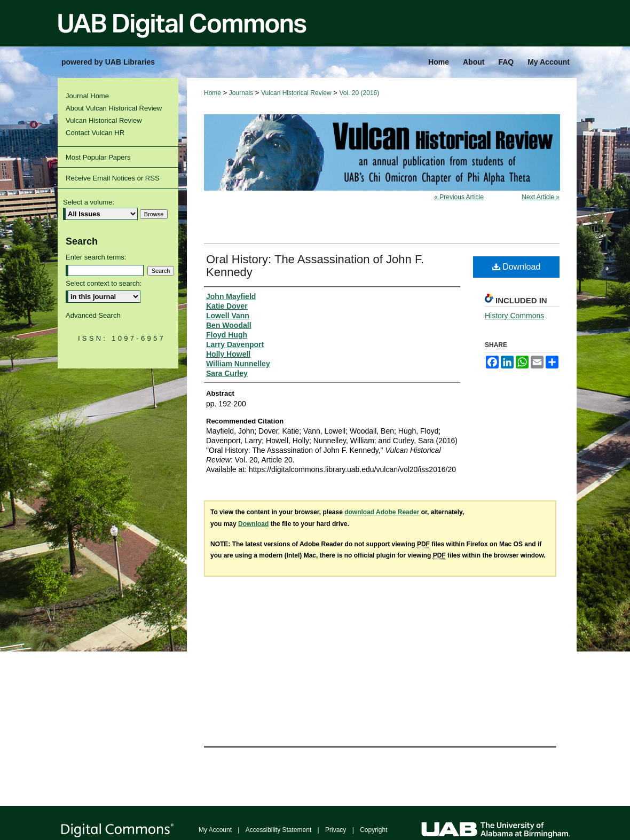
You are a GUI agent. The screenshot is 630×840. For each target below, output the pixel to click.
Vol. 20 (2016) (360, 93)
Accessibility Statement (278, 830)
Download (517, 267)
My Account (215, 830)
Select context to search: (104, 283)
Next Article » (541, 197)
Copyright (373, 830)
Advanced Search (93, 315)
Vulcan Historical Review (296, 93)
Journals (241, 93)
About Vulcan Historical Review (114, 108)
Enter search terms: (96, 257)
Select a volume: (89, 202)
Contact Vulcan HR (95, 133)
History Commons (514, 316)
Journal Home (87, 96)
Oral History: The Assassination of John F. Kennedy (315, 266)
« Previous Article (459, 197)
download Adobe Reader (382, 512)
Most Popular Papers (98, 157)
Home (212, 93)
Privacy (336, 830)
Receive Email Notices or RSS (113, 178)
